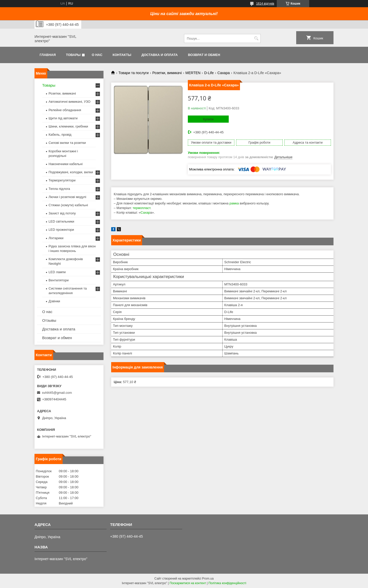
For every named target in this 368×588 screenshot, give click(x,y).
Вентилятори (59, 280)
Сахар (145, 212)
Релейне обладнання (65, 110)
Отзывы (49, 320)
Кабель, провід (60, 135)
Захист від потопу (62, 213)
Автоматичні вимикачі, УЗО (70, 102)
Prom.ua (208, 579)
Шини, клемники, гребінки (68, 126)
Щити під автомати (63, 118)
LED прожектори (61, 230)
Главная (48, 55)
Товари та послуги (133, 73)
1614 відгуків (265, 4)
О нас (97, 55)
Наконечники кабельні (66, 164)
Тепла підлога (59, 189)
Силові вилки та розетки (67, 143)
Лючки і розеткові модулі (67, 197)
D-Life (209, 73)
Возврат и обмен (204, 55)
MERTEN (193, 73)
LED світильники (61, 221)
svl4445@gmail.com (57, 393)
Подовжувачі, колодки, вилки (71, 172)
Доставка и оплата (159, 55)
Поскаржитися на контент (188, 583)
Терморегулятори (62, 180)
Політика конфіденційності (227, 583)
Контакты (122, 55)
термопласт (141, 208)
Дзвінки (54, 301)
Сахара (224, 73)
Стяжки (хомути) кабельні (68, 205)
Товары (73, 55)
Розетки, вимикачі (167, 73)
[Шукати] (256, 38)
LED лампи (57, 272)
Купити (208, 119)
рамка (234, 203)
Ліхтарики (56, 238)
